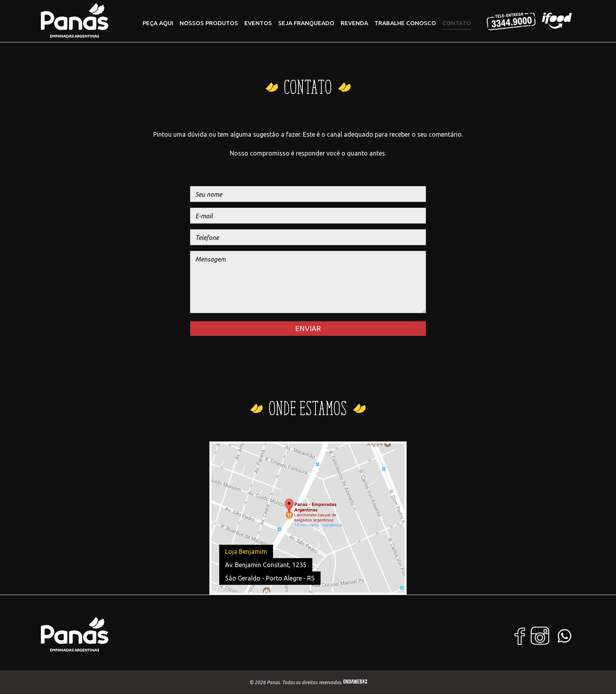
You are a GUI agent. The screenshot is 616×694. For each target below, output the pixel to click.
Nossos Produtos (209, 23)
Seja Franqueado (306, 23)
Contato (457, 23)
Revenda (354, 23)
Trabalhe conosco (405, 23)
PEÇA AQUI (158, 23)
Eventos (258, 23)
